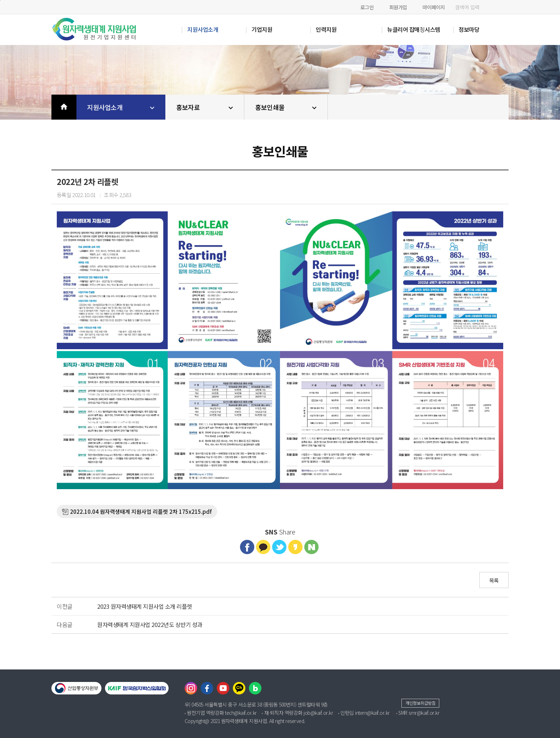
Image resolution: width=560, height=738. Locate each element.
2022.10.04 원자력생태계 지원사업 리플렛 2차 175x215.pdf (141, 511)
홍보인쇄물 (287, 107)
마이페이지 (434, 7)
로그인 (367, 7)
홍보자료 (206, 107)
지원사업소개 (122, 107)
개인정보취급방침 (420, 703)
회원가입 (398, 7)
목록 (494, 580)
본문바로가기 (0, 0)
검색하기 (501, 7)
